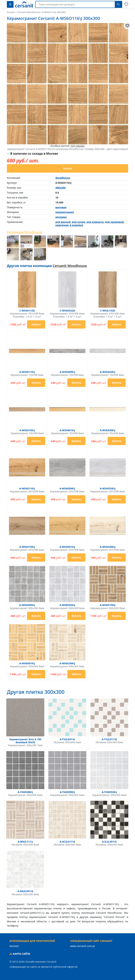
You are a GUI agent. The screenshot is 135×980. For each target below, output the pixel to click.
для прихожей (114, 222)
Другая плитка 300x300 (36, 692)
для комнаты (95, 222)
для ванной (63, 222)
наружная (62, 225)
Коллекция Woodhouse (25, 232)
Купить (68, 168)
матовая (61, 207)
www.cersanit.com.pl (82, 946)
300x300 (60, 188)
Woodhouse (63, 178)
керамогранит (65, 212)
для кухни (78, 222)
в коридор (76, 225)
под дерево (78, 146)
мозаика (61, 217)
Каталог (14, 946)
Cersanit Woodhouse (70, 266)
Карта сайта (20, 954)
